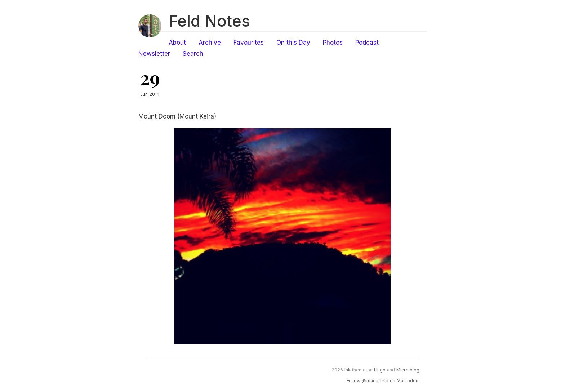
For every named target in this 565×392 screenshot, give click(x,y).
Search (193, 54)
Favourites (249, 43)
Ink (348, 370)
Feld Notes (209, 21)
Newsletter (154, 54)
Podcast (367, 43)
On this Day (293, 43)
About (177, 43)
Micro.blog (408, 370)
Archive (210, 43)
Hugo (380, 370)
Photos (333, 43)
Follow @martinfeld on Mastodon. (383, 381)
